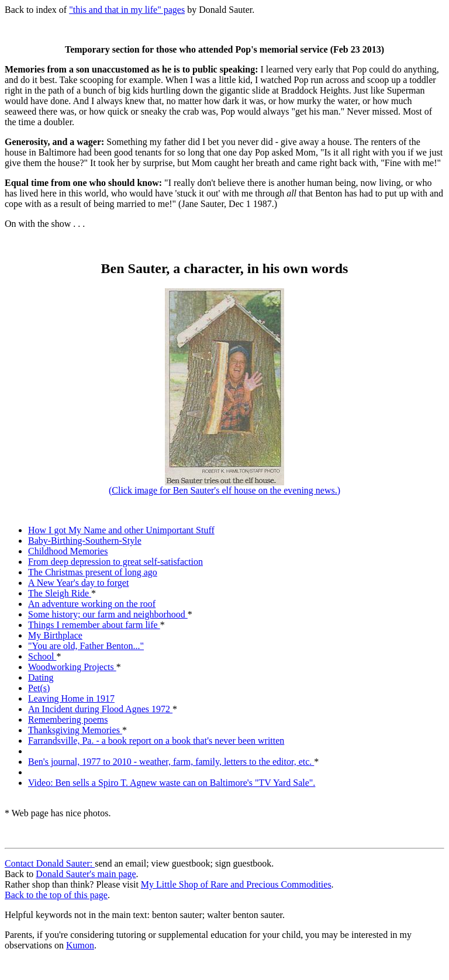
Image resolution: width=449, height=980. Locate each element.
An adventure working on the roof (92, 604)
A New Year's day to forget (78, 583)
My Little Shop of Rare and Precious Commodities (236, 884)
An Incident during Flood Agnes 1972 (100, 709)
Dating (41, 677)
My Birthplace (55, 635)
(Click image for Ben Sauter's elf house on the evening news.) (224, 486)
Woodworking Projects (72, 667)
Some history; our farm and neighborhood (108, 614)
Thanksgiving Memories (75, 730)
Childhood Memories (68, 551)
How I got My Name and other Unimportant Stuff (121, 530)
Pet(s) (39, 688)
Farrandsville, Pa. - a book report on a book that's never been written (156, 741)
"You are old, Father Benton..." (86, 646)
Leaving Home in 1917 (71, 698)
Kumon (80, 945)
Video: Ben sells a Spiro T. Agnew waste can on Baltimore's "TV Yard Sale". (172, 783)
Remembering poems (68, 720)
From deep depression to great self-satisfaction (115, 562)
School (42, 656)
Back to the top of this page (56, 895)
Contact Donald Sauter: (50, 863)
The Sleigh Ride (60, 593)
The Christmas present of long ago (93, 572)
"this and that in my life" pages (127, 10)
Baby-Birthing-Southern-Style (85, 541)
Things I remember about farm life (94, 625)
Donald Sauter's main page (86, 874)
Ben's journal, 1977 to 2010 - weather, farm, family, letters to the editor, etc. (171, 762)
